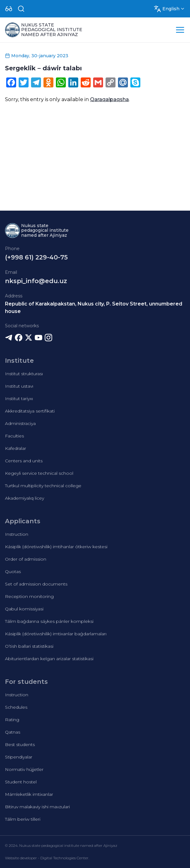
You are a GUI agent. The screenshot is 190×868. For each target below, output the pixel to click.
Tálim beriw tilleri (23, 819)
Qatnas (13, 732)
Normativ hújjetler (24, 769)
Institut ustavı (19, 386)
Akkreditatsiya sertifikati (30, 411)
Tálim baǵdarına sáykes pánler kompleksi (49, 621)
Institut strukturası (24, 374)
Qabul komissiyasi (24, 609)
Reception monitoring (29, 596)
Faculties (14, 436)
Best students (20, 744)
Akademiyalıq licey (25, 498)
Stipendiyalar (19, 757)
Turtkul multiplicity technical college (43, 486)
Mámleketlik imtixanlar (29, 794)
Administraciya (20, 423)
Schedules (16, 707)
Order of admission (26, 559)
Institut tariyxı (19, 399)
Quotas (13, 572)
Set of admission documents (36, 584)
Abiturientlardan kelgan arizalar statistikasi (49, 659)
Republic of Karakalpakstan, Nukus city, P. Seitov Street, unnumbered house (94, 308)
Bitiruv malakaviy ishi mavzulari (37, 807)
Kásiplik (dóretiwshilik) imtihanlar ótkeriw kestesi (56, 547)
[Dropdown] (9, 9)
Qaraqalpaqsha (109, 99)
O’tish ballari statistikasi (29, 646)
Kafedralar (16, 448)
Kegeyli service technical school (39, 473)
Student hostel (21, 782)
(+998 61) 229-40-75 (36, 257)
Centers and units (24, 461)
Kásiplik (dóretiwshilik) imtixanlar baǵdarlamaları (56, 634)
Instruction (17, 534)
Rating (12, 720)
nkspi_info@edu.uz (36, 281)
